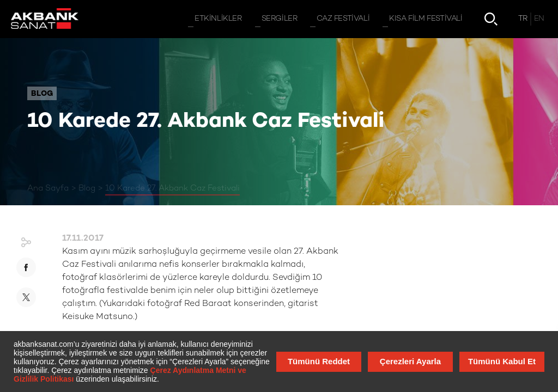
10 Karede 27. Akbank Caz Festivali (172, 188)
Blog (87, 188)
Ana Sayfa (48, 188)
